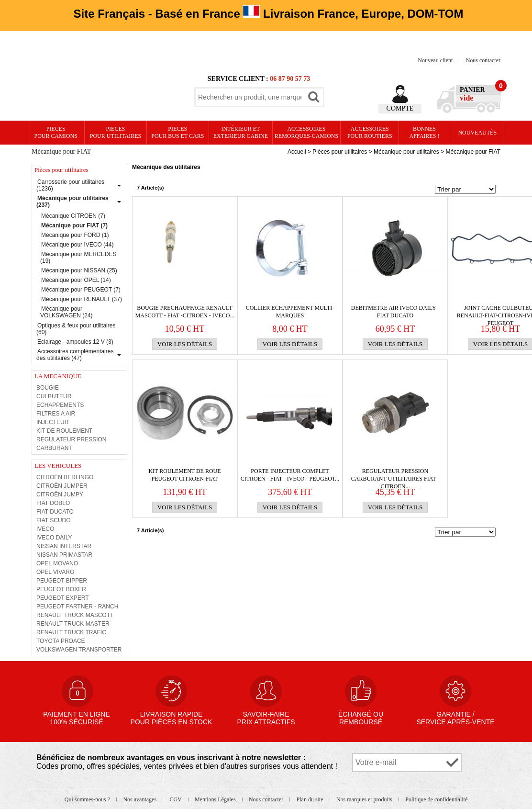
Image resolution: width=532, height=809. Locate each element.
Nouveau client (436, 60)
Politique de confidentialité (436, 799)
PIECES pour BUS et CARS (177, 132)
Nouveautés (477, 133)
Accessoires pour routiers (370, 132)
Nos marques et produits (365, 799)
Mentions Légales (216, 799)
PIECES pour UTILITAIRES (116, 132)
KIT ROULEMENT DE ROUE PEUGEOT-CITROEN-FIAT (184, 475)
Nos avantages (140, 799)
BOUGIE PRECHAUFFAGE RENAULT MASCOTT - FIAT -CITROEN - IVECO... (185, 312)
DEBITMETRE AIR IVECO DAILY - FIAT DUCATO (395, 312)
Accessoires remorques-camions (306, 132)
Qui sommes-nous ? (88, 799)
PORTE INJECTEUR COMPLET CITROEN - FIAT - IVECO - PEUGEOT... (290, 475)
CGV (176, 799)
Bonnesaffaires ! (425, 132)
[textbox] (250, 97)
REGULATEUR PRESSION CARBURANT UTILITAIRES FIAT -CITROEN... (395, 475)
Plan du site (311, 799)
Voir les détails (185, 344)
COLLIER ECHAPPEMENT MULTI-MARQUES (290, 312)
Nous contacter (483, 60)
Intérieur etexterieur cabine (241, 132)
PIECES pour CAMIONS (56, 132)
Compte (400, 108)
